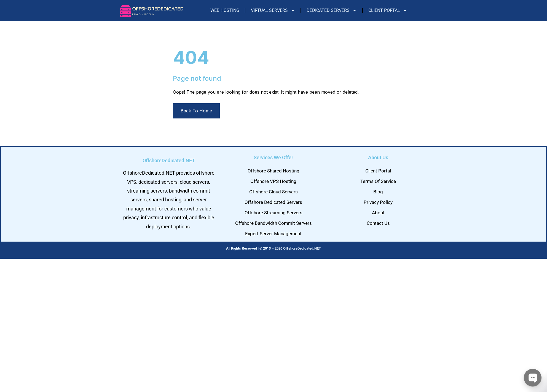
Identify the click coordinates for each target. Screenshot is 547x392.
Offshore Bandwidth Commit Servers (273, 223)
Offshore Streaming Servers (273, 213)
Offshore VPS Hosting (273, 181)
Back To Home (196, 111)
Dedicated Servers (332, 10)
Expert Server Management (273, 234)
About (378, 213)
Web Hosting (225, 10)
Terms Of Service (378, 181)
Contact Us (378, 223)
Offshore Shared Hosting (273, 171)
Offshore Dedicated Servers (273, 202)
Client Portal (388, 10)
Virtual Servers (273, 10)
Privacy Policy (378, 202)
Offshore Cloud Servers (273, 192)
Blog (378, 192)
